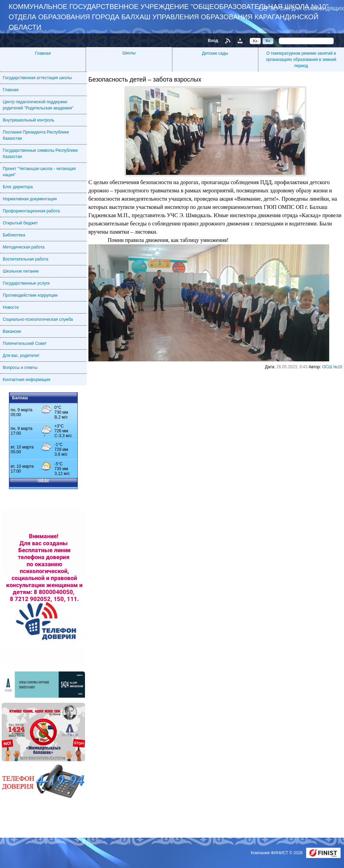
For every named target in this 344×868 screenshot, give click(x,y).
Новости (11, 307)
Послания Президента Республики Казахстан (36, 135)
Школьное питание (21, 271)
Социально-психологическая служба (38, 319)
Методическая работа (24, 247)
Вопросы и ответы (20, 368)
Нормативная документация (30, 199)
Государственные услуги (26, 283)
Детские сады (215, 53)
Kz (255, 41)
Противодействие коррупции (30, 295)
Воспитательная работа (25, 259)
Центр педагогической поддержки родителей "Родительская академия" (38, 105)
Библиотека (14, 235)
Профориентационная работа (31, 211)
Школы (129, 53)
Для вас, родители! (21, 356)
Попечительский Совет (25, 343)
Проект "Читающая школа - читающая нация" (39, 172)
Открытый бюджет (20, 223)
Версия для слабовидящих (307, 8)
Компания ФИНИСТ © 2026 (277, 853)
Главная (43, 53)
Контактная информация (26, 380)
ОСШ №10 (332, 367)
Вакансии (12, 331)
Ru (268, 41)
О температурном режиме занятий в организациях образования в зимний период (301, 60)
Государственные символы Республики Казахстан (40, 154)
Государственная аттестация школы (37, 78)
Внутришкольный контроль (29, 120)
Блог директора (18, 187)
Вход (213, 41)
